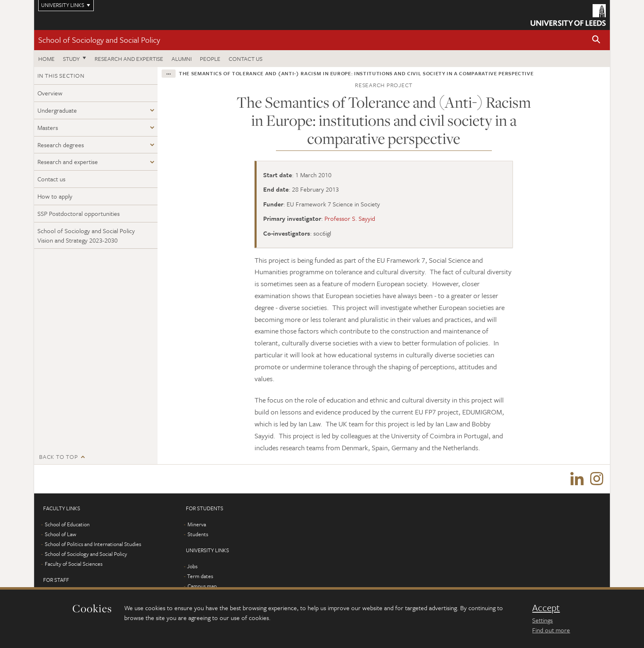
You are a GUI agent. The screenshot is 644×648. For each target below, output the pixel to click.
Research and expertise (129, 59)
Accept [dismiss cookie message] (546, 608)
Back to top (58, 457)
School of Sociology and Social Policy (99, 40)
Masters (48, 127)
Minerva (197, 524)
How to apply (55, 196)
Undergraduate (57, 110)
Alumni (182, 59)
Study (71, 59)
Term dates (200, 576)
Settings (542, 620)
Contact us (246, 59)
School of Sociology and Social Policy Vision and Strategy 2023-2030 (86, 235)
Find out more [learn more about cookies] (551, 630)
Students (198, 534)
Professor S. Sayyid (350, 218)
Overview (50, 93)
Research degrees (61, 145)
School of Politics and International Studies (93, 544)
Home (46, 59)
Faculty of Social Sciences (74, 564)
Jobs (192, 566)
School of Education (67, 524)
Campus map (202, 586)
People (210, 59)
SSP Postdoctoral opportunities (79, 213)
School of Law (60, 534)
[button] (596, 40)
